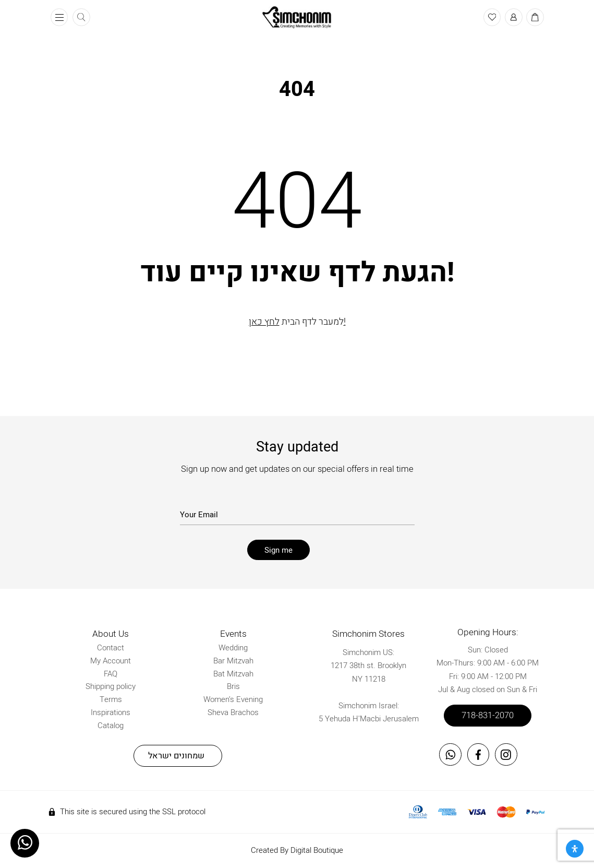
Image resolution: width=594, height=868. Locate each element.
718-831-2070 (488, 716)
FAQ (111, 674)
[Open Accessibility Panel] (575, 849)
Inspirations (111, 712)
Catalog (111, 726)
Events (233, 634)
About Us (111, 634)
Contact (111, 648)
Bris (233, 686)
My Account (111, 661)
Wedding (233, 648)
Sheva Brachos (233, 712)
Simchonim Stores (368, 634)
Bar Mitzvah (233, 661)
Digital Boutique (317, 850)
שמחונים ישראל (176, 756)
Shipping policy (111, 686)
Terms (111, 699)
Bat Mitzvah (233, 674)
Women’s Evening (233, 699)
